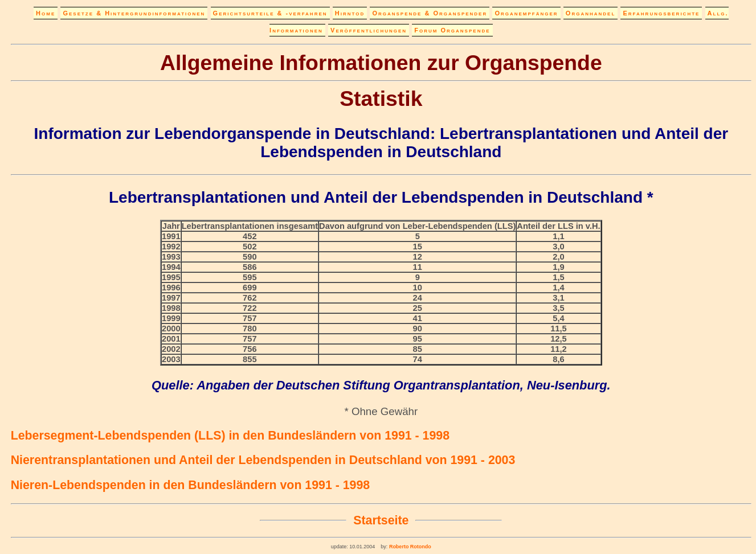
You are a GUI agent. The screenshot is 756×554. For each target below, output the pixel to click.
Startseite (381, 520)
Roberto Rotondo (409, 547)
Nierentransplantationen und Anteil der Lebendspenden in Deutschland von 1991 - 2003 (263, 460)
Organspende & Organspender (430, 13)
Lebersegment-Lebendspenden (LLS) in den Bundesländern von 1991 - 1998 (230, 436)
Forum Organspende (452, 30)
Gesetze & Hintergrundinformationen (134, 13)
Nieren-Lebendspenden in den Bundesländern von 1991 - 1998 (191, 485)
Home (46, 13)
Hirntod (350, 13)
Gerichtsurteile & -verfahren (270, 13)
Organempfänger (526, 13)
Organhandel (591, 13)
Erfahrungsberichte (661, 13)
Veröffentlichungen (369, 30)
